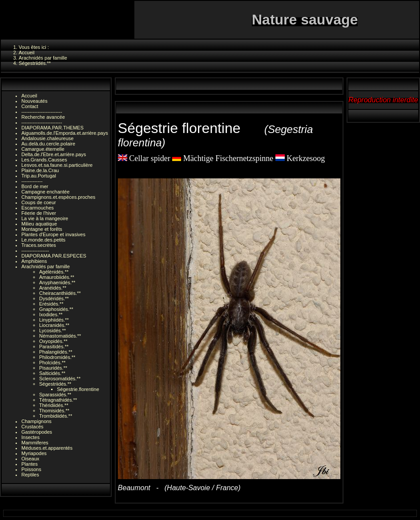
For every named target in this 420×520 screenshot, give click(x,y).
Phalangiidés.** (56, 352)
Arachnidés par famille (46, 266)
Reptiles (30, 475)
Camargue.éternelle (43, 149)
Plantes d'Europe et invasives (53, 234)
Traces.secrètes (39, 245)
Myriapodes (34, 453)
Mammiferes (35, 443)
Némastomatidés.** (60, 336)
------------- (32, 181)
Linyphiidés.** (54, 320)
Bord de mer (35, 186)
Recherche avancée (43, 117)
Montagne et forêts (42, 229)
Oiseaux (30, 459)
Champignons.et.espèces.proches (58, 197)
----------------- (35, 250)
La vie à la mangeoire (45, 218)
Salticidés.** (52, 373)
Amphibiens (34, 261)
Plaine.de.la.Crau (40, 170)
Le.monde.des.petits (43, 240)
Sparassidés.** (55, 395)
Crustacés (32, 427)
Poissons (31, 469)
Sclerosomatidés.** (60, 379)
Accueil (29, 96)
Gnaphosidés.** (56, 309)
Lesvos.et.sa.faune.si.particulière (57, 165)
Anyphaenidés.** (57, 282)
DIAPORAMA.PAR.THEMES (52, 128)
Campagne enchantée (45, 192)
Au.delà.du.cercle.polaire (48, 144)
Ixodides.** (51, 314)
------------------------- (42, 112)
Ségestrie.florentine (78, 389)
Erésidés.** (51, 304)
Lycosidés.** (52, 331)
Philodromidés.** (57, 357)
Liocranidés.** (54, 325)
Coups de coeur (39, 202)
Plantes (30, 464)
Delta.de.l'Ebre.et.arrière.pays (54, 154)
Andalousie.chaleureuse (47, 138)
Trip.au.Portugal (39, 176)
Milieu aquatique (39, 224)
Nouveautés (34, 101)
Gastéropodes (37, 432)
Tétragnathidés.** (58, 400)
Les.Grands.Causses (44, 160)
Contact (30, 106)
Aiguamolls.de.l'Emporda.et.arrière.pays (65, 133)
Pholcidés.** (52, 363)
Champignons (36, 421)
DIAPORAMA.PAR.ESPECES (54, 256)
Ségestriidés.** (55, 384)
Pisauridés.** (53, 368)
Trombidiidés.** (56, 416)
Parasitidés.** (54, 347)
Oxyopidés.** (53, 341)
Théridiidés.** (54, 405)
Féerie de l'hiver (39, 213)
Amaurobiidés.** (57, 277)
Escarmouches (38, 208)
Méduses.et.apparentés (47, 448)
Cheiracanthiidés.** (60, 293)
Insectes (30, 437)
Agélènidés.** (54, 272)
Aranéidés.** (53, 288)
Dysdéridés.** (54, 298)
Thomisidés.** (54, 411)
